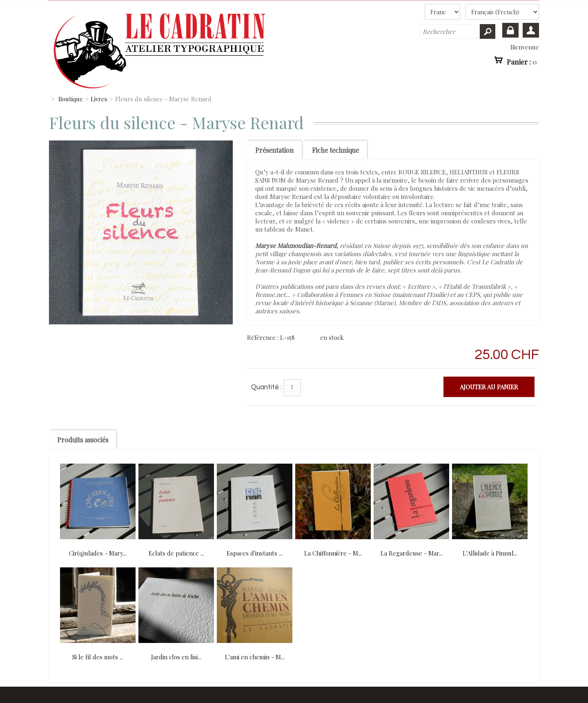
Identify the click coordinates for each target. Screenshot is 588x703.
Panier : (522, 61)
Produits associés (83, 440)
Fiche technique (335, 150)
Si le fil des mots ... (98, 657)
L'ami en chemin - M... (255, 657)
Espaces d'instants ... (255, 553)
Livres (99, 99)
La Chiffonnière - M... (333, 553)
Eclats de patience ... (176, 553)
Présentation (274, 150)
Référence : (264, 337)
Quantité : (266, 387)
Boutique (71, 99)
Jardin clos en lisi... (176, 657)
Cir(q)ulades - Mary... (98, 553)
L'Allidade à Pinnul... (490, 553)
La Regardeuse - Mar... (412, 553)
